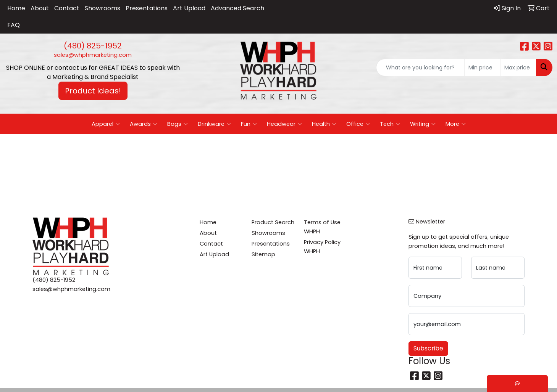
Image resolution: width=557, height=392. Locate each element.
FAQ (14, 25)
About (40, 8)
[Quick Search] (420, 67)
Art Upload (189, 8)
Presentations (147, 8)
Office (358, 124)
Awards (144, 124)
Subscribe (428, 348)
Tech (390, 124)
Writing (423, 124)
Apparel (106, 124)
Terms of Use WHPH (322, 227)
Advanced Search (237, 8)
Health (324, 124)
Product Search (273, 222)
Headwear (284, 124)
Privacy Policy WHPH (322, 247)
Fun (249, 124)
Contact (67, 8)
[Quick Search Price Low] (482, 67)
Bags (178, 124)
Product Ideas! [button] (93, 91)
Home (16, 8)
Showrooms (103, 8)
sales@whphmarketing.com (93, 55)
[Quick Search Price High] (518, 67)
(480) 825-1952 (93, 46)
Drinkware (214, 124)
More (456, 124)
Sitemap (263, 254)
